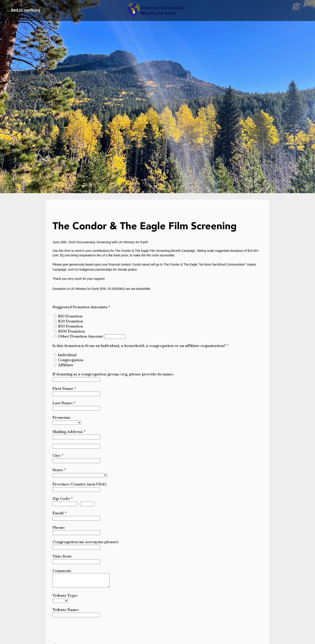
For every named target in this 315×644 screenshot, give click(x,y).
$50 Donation (70, 326)
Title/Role (62, 556)
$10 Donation (70, 316)
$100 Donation (71, 331)
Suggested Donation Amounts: (81, 307)
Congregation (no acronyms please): (86, 542)
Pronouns (61, 417)
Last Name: (63, 403)
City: (57, 455)
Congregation (71, 360)
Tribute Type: (65, 598)
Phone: (59, 527)
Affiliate (66, 365)
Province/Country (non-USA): (80, 484)
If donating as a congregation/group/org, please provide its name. (113, 374)
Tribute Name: (66, 612)
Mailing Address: (68, 431)
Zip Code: (62, 498)
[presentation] (86, 633)
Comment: (62, 571)
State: (58, 470)
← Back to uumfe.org (23, 10)
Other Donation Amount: (81, 336)
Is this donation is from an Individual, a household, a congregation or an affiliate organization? (140, 346)
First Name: (64, 388)
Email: (59, 513)
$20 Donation (70, 321)
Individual (67, 355)
